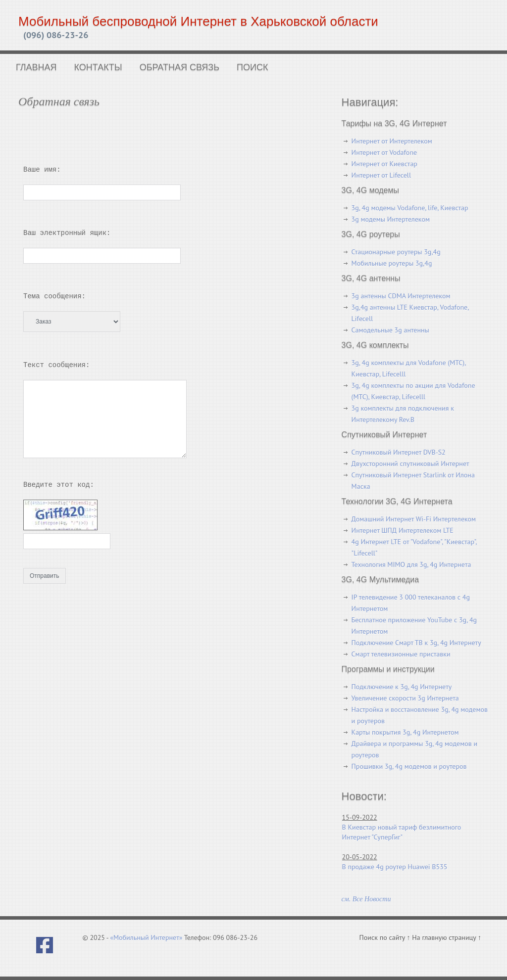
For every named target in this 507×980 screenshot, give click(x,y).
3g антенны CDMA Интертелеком (401, 296)
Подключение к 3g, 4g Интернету (402, 687)
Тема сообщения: (54, 296)
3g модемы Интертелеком (391, 219)
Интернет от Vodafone (384, 152)
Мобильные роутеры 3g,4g (392, 263)
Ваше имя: (42, 169)
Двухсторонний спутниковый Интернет (410, 464)
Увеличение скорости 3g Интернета (405, 698)
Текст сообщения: (56, 365)
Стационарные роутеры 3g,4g (396, 252)
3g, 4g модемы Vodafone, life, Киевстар (410, 208)
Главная (36, 67)
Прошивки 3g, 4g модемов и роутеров (409, 766)
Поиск (252, 67)
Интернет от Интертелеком (392, 141)
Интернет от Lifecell (381, 175)
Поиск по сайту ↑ (386, 937)
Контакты (98, 67)
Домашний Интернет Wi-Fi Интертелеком (414, 519)
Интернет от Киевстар (384, 164)
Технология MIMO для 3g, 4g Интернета (411, 564)
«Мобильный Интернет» (146, 937)
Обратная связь (179, 67)
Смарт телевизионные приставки (401, 654)
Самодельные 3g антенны (390, 330)
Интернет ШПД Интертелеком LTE (403, 530)
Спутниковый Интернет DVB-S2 (399, 452)
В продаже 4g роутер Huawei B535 (395, 867)
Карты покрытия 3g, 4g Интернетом (405, 732)
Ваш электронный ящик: (67, 233)
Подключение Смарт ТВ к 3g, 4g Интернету (416, 643)
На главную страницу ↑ (447, 937)
